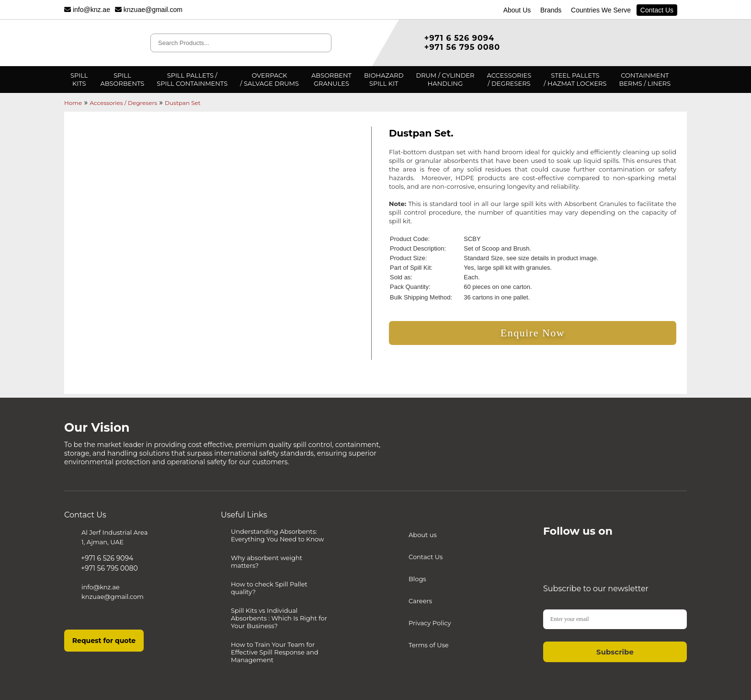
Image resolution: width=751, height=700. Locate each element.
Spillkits (79, 79)
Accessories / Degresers (123, 103)
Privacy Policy (430, 623)
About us (423, 535)
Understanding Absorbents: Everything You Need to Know (277, 535)
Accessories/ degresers (509, 79)
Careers (420, 601)
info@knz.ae (87, 10)
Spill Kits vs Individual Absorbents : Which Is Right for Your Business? (279, 618)
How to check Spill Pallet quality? (269, 588)
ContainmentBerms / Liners (645, 79)
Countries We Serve (601, 10)
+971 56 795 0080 (462, 47)
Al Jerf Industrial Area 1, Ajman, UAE (114, 537)
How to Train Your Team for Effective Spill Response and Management (275, 652)
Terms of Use (429, 645)
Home (73, 103)
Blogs (417, 579)
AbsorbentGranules (331, 79)
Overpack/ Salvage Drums (269, 79)
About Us (517, 10)
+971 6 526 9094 (459, 38)
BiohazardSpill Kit (384, 79)
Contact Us (657, 10)
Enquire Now (533, 333)
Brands (550, 10)
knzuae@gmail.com (149, 10)
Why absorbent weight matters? (267, 562)
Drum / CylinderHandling (445, 79)
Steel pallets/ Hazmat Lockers (575, 79)
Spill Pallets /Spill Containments (192, 79)
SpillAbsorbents (122, 79)
